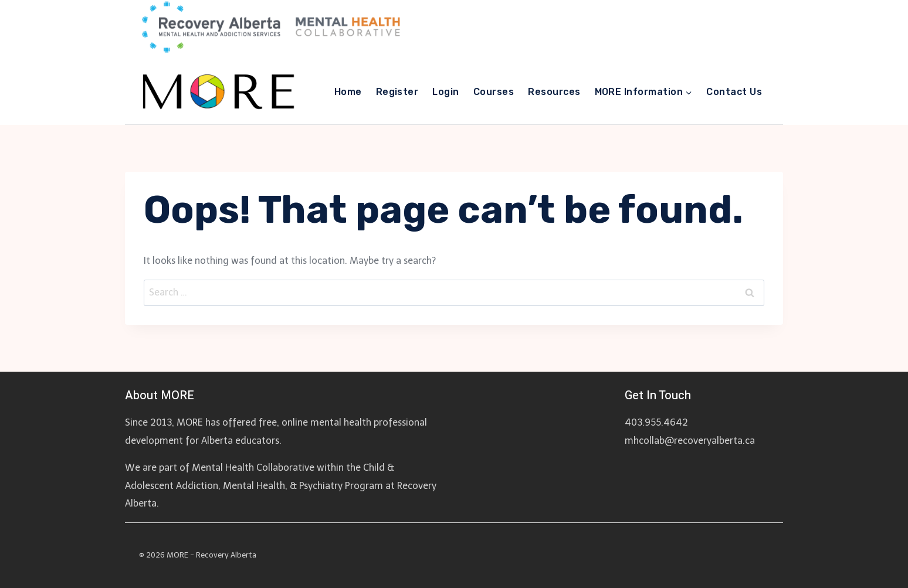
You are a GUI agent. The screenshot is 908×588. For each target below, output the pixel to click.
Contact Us (734, 92)
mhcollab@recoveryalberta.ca (690, 441)
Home (348, 92)
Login (445, 92)
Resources (554, 92)
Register (397, 92)
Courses (494, 92)
